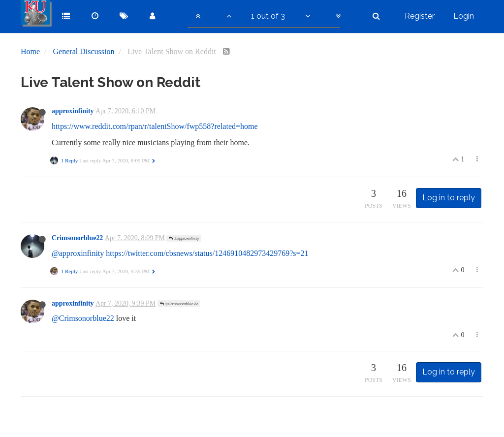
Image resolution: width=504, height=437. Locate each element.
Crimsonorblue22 (77, 238)
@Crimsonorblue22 (179, 304)
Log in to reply (449, 198)
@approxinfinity (184, 238)
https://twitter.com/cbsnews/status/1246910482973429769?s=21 (207, 253)
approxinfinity (73, 111)
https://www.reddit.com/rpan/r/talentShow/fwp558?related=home (155, 126)
